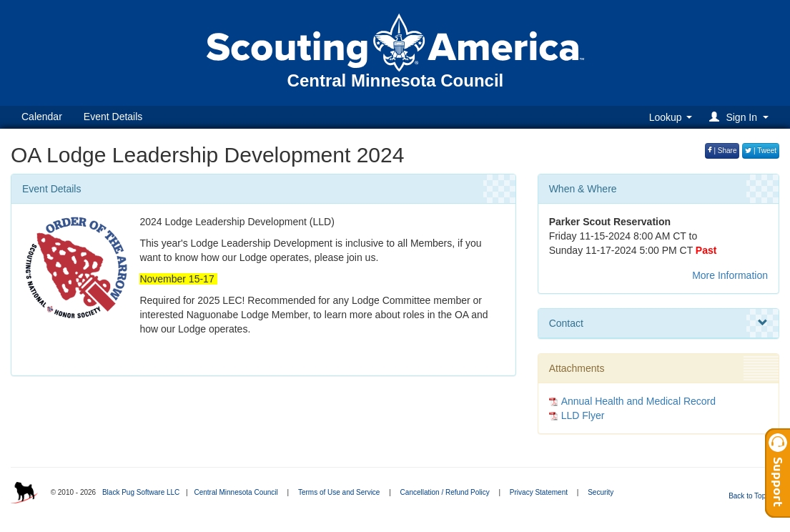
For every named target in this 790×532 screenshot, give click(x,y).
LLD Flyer (583, 415)
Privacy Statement (539, 492)
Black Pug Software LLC (141, 492)
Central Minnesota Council (236, 492)
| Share (722, 151)
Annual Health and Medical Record (638, 401)
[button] (741, 117)
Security (601, 492)
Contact (658, 323)
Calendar (42, 117)
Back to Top (752, 496)
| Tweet (761, 151)
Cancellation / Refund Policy (445, 492)
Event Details (113, 117)
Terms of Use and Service (339, 492)
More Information (730, 275)
